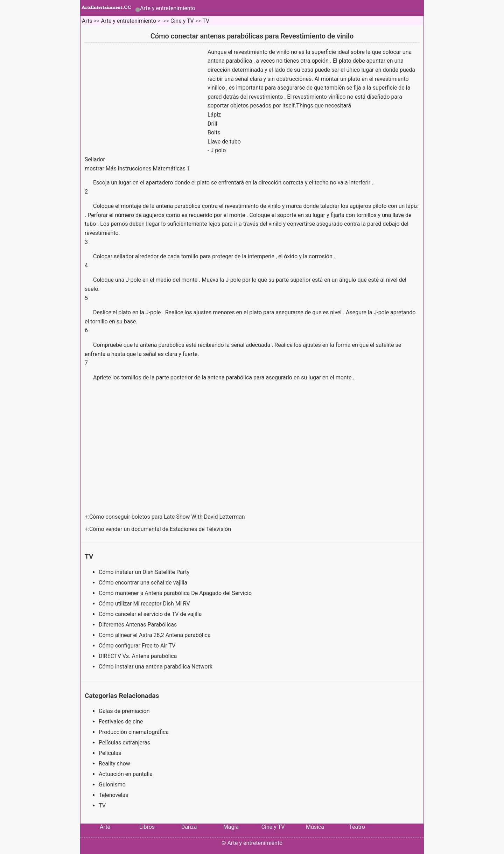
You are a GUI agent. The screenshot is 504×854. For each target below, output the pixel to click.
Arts (87, 21)
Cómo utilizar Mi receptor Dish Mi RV (145, 604)
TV (206, 21)
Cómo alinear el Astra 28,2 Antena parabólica (155, 635)
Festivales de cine (121, 722)
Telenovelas (113, 795)
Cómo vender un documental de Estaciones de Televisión (161, 529)
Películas (110, 753)
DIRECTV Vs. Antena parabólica (138, 656)
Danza (189, 827)
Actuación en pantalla (126, 774)
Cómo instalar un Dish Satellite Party (145, 572)
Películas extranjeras (124, 743)
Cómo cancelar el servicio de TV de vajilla (151, 614)
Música (315, 827)
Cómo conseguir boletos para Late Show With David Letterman (168, 517)
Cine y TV (182, 21)
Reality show (114, 764)
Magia (231, 827)
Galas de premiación (124, 711)
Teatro (357, 827)
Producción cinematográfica (134, 732)
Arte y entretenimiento (168, 8)
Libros (147, 827)
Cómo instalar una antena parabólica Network (156, 667)
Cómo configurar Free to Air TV (138, 646)
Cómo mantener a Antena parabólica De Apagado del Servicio (176, 593)
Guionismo (112, 785)
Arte (105, 827)
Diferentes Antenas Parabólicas (138, 625)
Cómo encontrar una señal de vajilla (144, 583)
